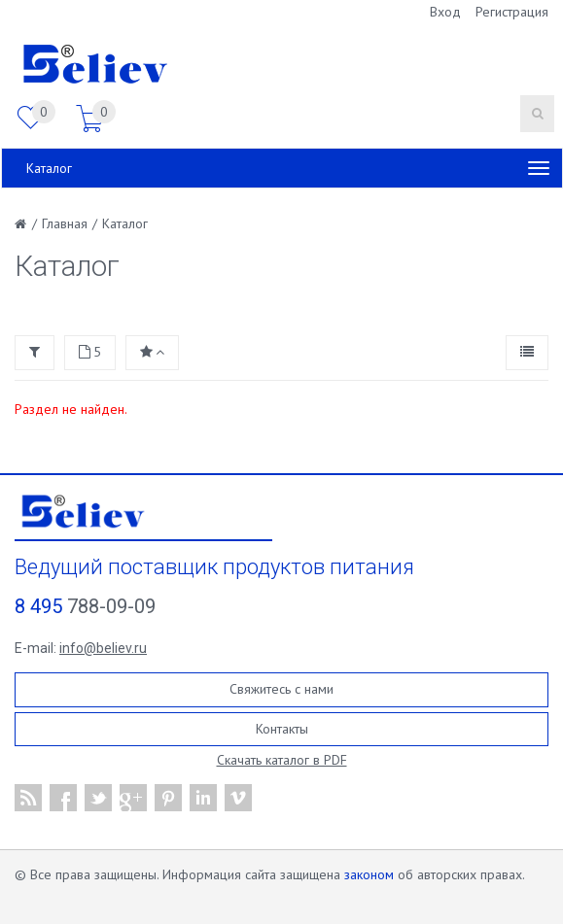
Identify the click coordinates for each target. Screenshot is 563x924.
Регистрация (512, 12)
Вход (445, 12)
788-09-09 (85, 606)
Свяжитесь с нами (281, 689)
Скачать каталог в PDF (282, 760)
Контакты (282, 729)
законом (369, 874)
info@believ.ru (103, 648)
